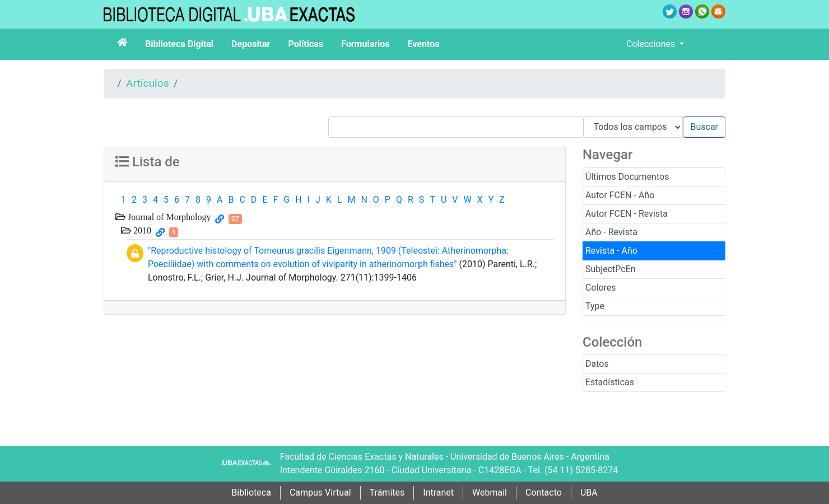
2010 (141, 230)
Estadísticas (610, 382)
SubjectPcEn (611, 269)
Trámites (387, 493)
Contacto (544, 493)
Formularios (365, 44)
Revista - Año (611, 251)
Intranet (438, 493)
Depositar (251, 44)
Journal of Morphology (168, 217)
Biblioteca (251, 493)
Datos (597, 364)
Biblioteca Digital (179, 44)
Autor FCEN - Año (620, 195)
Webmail (490, 493)
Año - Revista (611, 232)
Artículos (148, 83)
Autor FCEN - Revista (627, 214)
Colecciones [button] (652, 44)
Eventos (424, 44)
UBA (589, 493)
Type (595, 306)
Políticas (306, 44)
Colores (601, 288)
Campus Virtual (320, 493)
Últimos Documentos (627, 177)
